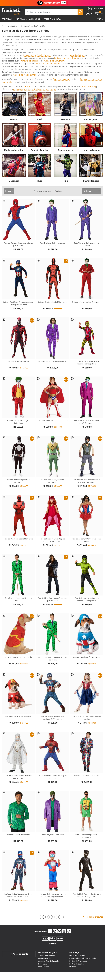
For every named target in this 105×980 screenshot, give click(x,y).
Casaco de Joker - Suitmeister (52, 795)
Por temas (20, 19)
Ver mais (9, 50)
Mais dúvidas (44, 927)
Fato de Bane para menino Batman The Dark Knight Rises (87, 442)
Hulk (65, 142)
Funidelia (6, 26)
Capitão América (40, 111)
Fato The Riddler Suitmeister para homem (18, 560)
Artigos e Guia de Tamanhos (49, 922)
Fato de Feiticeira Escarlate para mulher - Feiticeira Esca (52, 501)
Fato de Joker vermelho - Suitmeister (87, 263)
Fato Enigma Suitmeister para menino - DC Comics (52, 619)
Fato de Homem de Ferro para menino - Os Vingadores (87, 323)
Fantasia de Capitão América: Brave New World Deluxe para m (18, 856)
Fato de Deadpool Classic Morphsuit (18, 500)
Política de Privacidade (78, 922)
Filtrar (8, 152)
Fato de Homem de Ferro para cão (18, 677)
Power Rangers (91, 142)
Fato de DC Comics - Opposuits (87, 736)
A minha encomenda (47, 916)
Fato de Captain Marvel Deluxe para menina (87, 679)
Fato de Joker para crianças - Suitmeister (18, 383)
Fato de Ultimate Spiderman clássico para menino (18, 205)
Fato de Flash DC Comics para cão (18, 618)
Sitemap (73, 927)
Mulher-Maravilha (14, 111)
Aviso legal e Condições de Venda (82, 919)
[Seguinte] (63, 878)
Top (99, 19)
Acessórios (35, 19)
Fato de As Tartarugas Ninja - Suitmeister (87, 797)
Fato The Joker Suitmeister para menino (52, 205)
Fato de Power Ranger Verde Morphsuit (52, 442)
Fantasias (15, 26)
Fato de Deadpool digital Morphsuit (52, 263)
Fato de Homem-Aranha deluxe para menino (52, 738)
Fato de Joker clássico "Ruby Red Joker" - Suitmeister (87, 383)
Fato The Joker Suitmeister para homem (87, 205)
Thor (40, 142)
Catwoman (65, 80)
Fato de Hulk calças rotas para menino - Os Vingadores (87, 560)
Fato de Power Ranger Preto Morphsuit (18, 442)
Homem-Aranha (91, 111)
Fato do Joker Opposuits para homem (52, 322)
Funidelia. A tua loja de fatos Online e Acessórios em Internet (12, 12)
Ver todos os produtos (93, 878)
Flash (40, 80)
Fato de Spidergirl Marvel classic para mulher (87, 501)
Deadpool (14, 142)
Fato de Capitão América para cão (87, 618)
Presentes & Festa (52, 19)
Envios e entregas (45, 919)
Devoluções (43, 925)
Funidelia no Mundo (77, 916)
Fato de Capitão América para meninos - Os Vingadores (52, 679)
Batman (14, 80)
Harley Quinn (91, 80)
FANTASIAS (7, 19)
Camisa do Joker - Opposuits (18, 795)
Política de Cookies (77, 925)
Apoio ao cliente (19, 915)
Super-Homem (65, 111)
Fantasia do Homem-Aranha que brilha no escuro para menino (52, 856)
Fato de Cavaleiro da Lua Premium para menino (18, 738)
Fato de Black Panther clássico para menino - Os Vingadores (87, 856)
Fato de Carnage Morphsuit (18, 322)
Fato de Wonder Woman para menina (52, 381)
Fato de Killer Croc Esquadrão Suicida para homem (52, 560)
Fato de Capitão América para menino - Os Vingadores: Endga (18, 264)
